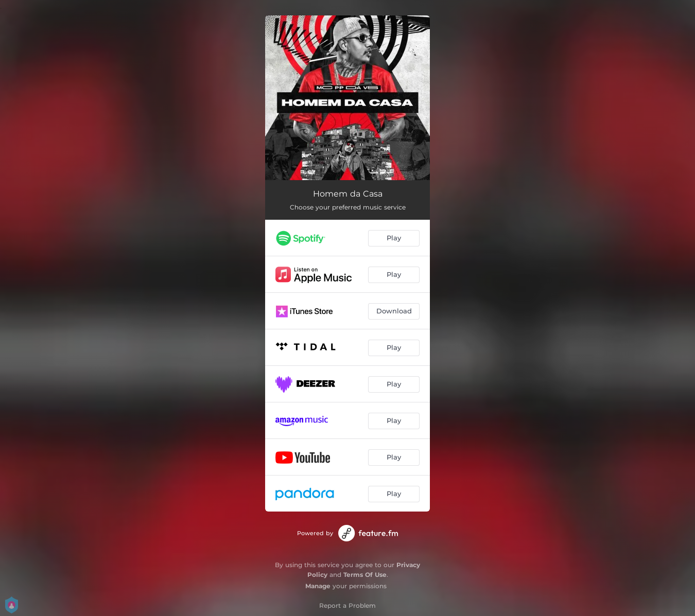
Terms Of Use (365, 575)
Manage (318, 586)
